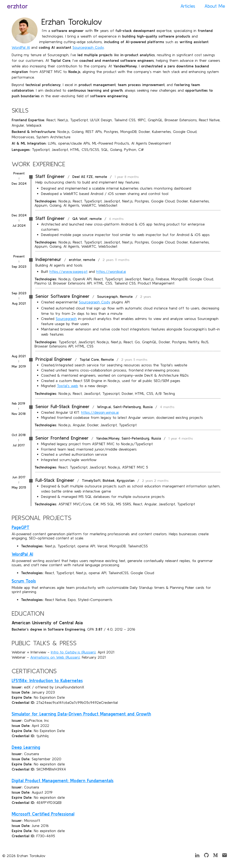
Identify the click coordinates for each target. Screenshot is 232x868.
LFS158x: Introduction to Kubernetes (47, 681)
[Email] (225, 857)
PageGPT (21, 527)
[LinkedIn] (197, 857)
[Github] (206, 857)
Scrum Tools (24, 581)
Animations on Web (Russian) (55, 657)
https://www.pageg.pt (68, 271)
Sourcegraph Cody (88, 47)
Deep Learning (26, 747)
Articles (188, 6)
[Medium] (215, 857)
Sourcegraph (66, 319)
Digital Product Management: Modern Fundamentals (63, 781)
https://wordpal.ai (111, 271)
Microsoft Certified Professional (43, 814)
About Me (215, 6)
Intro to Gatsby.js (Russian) (73, 652)
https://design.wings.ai (100, 412)
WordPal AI (21, 47)
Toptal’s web (68, 386)
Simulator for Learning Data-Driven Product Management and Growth (81, 714)
